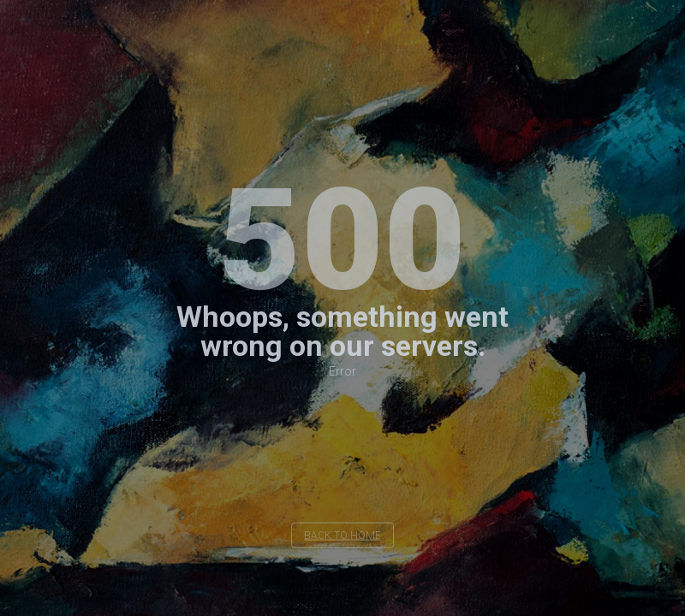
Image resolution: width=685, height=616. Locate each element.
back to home (342, 536)
